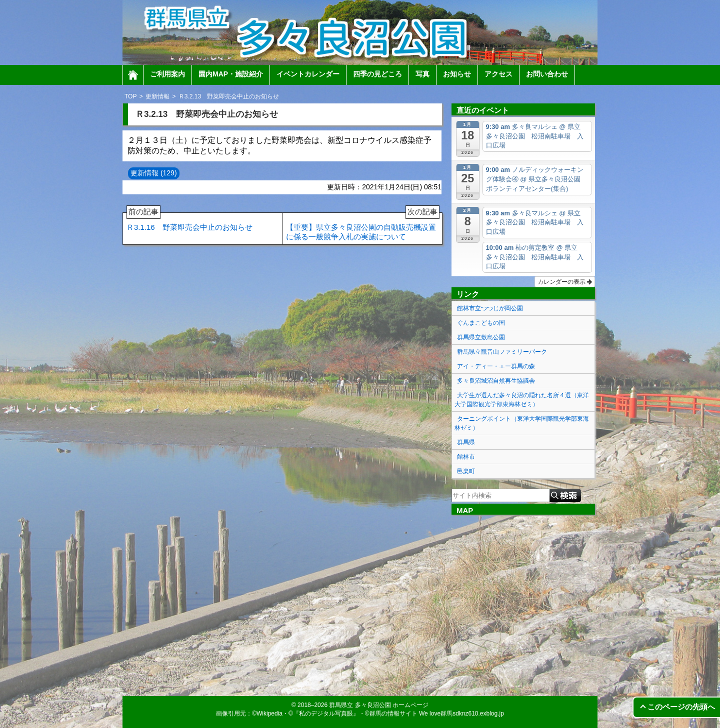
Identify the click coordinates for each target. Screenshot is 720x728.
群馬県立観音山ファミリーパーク (502, 352)
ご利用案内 (167, 74)
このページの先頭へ (681, 707)
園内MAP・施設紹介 (231, 74)
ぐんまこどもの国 (481, 323)
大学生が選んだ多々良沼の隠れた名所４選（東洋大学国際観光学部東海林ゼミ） (522, 400)
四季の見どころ (377, 74)
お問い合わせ (547, 74)
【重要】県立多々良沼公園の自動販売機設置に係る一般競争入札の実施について (363, 227)
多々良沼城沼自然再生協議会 (496, 381)
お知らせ (457, 74)
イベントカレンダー (308, 74)
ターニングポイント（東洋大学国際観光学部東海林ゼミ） (522, 423)
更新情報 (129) (154, 173)
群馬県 (466, 442)
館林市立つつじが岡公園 (490, 308)
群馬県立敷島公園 (481, 337)
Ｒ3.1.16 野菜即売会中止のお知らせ (189, 222)
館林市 (466, 457)
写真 (422, 74)
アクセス (498, 74)
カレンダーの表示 (565, 282)
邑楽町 (466, 471)
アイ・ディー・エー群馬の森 (496, 366)
